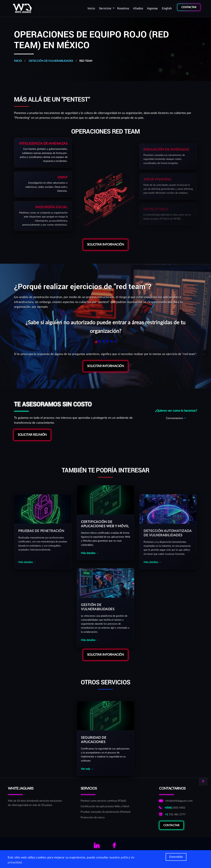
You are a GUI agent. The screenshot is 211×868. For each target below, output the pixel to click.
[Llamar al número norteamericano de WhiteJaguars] (176, 815)
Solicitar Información (106, 245)
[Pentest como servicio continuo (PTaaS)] (105, 801)
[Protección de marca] (105, 818)
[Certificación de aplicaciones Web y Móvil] (105, 807)
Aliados (138, 8)
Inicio (91, 8)
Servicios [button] (105, 8)
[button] (95, 341)
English (167, 8)
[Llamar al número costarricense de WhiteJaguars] (176, 808)
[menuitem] (91, 8)
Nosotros (123, 8)
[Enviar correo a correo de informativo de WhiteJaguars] (176, 801)
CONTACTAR (189, 7)
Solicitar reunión (32, 435)
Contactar (171, 831)
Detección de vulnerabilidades (51, 61)
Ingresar (152, 8)
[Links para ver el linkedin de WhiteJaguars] (97, 847)
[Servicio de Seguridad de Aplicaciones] (105, 776)
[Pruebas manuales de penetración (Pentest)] (105, 812)
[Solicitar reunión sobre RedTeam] (176, 418)
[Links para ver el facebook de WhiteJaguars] (114, 847)
